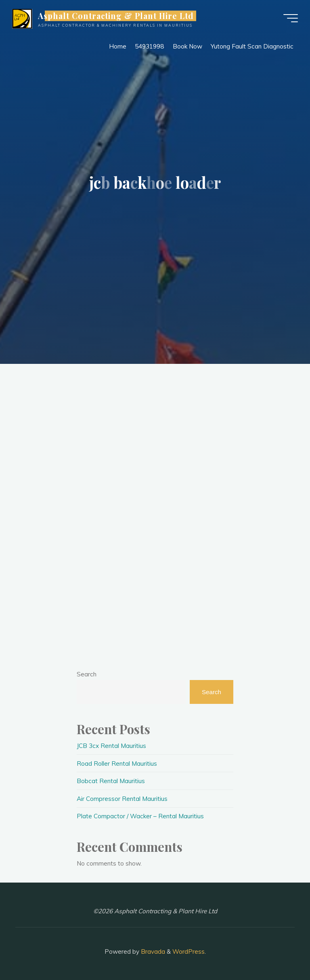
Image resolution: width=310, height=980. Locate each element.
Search (87, 674)
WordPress (189, 951)
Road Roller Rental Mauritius (117, 764)
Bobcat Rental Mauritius (111, 781)
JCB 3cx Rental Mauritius (111, 746)
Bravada (152, 951)
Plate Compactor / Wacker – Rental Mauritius (140, 816)
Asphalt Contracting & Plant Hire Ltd (116, 16)
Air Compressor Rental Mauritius (122, 799)
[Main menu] (291, 18)
